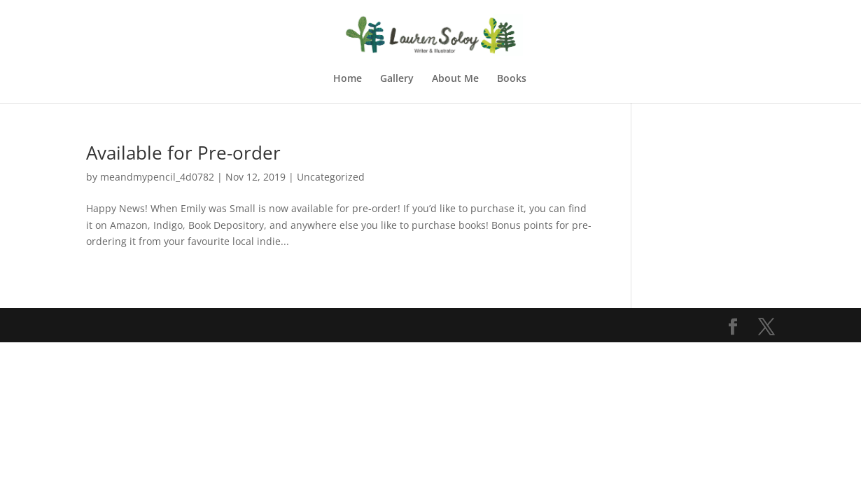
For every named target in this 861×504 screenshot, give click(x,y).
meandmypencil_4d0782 (157, 177)
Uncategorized (331, 177)
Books (512, 79)
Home (348, 79)
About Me (455, 79)
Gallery (397, 79)
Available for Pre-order (183, 153)
